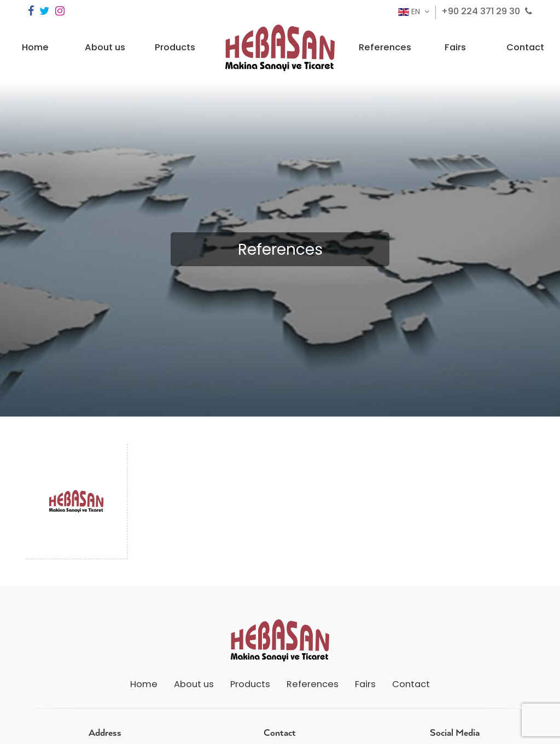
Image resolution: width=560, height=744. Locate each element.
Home (35, 47)
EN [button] (410, 11)
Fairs (455, 47)
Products (175, 47)
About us (105, 47)
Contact (525, 47)
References (385, 47)
